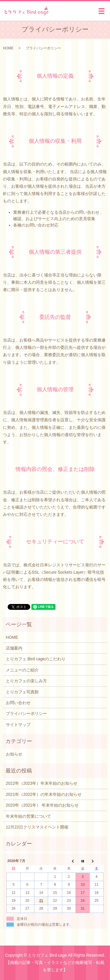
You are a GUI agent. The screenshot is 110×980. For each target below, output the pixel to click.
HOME (8, 48)
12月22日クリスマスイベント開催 (37, 827)
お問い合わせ (18, 703)
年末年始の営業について (28, 816)
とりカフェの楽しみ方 (26, 681)
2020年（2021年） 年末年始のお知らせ (42, 805)
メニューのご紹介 (22, 670)
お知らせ (14, 754)
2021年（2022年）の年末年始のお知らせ (44, 794)
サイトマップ (18, 725)
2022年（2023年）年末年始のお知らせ (42, 783)
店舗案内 (14, 648)
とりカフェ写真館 (22, 692)
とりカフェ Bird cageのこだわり (36, 659)
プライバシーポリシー (26, 713)
